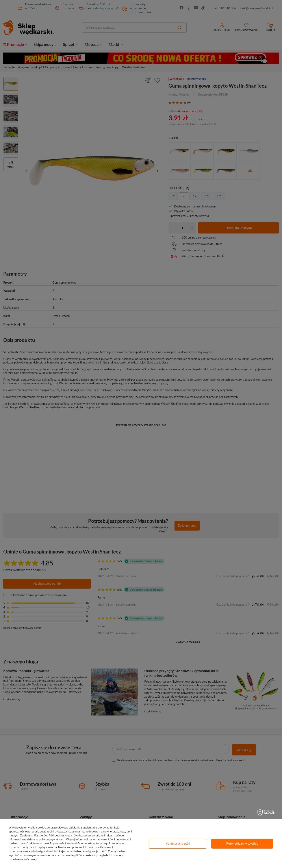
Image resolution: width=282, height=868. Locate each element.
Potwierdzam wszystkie (242, 843)
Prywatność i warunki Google (68, 843)
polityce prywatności (52, 839)
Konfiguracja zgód (178, 843)
